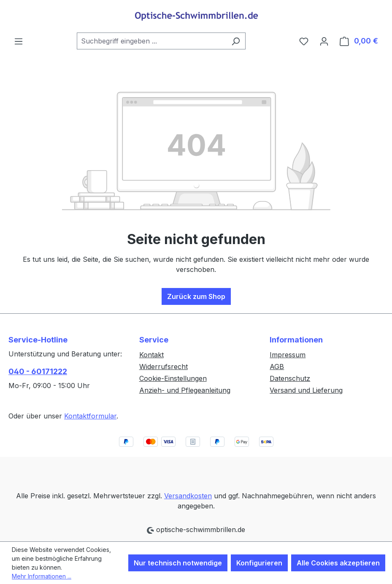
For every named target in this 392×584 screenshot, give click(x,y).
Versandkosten (188, 496)
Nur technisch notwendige (178, 563)
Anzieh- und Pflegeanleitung (185, 390)
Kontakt (151, 355)
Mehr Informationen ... (42, 576)
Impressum (288, 355)
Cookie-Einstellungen (173, 378)
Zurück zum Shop (196, 296)
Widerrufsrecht (164, 367)
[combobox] (151, 41)
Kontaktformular (90, 416)
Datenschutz (290, 378)
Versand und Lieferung (306, 390)
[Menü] (19, 41)
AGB (277, 367)
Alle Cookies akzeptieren (338, 563)
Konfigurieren (259, 563)
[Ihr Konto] (324, 41)
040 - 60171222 (38, 371)
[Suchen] (236, 41)
